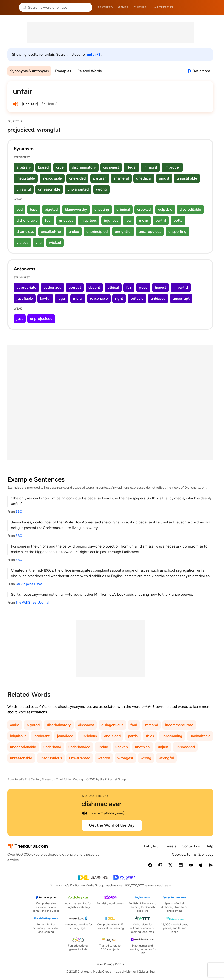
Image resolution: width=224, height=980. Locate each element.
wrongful (166, 758)
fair (129, 287)
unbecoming (172, 736)
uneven (122, 747)
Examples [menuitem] (63, 71)
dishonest (111, 167)
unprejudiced (41, 319)
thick (150, 736)
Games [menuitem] (123, 7)
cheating (102, 209)
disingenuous (112, 725)
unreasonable (49, 189)
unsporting (177, 231)
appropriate (26, 287)
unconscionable (23, 747)
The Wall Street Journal (32, 602)
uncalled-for (51, 231)
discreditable (190, 209)
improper (172, 167)
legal (62, 298)
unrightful (123, 231)
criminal (123, 209)
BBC (19, 512)
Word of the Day (95, 796)
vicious (22, 242)
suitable (137, 298)
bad (20, 209)
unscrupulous (150, 231)
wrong (101, 189)
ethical (113, 287)
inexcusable (52, 178)
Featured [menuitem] (105, 7)
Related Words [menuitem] (89, 71)
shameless (25, 231)
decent (94, 287)
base (34, 209)
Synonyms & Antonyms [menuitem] (29, 71)
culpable (165, 209)
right (119, 298)
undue (74, 231)
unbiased (158, 298)
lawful (45, 298)
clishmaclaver (102, 804)
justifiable (25, 298)
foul (48, 220)
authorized (52, 287)
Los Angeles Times (29, 584)
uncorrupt (181, 298)
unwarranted (78, 189)
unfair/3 (94, 54)
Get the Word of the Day (112, 825)
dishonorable (27, 220)
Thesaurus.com (10, 7)
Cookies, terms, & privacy (193, 854)
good (143, 287)
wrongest (125, 758)
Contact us (191, 846)
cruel (60, 167)
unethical (144, 178)
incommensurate (179, 725)
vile (39, 242)
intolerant (42, 736)
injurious (111, 220)
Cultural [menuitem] (141, 7)
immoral (150, 167)
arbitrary (24, 167)
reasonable (99, 298)
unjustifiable (187, 178)
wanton (104, 758)
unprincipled (97, 231)
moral (78, 298)
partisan (100, 178)
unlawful (24, 189)
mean (144, 220)
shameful (121, 178)
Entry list (151, 846)
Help (209, 846)
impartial (181, 287)
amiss (15, 725)
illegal (131, 167)
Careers (170, 846)
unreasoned (185, 747)
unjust (164, 178)
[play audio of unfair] (16, 104)
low (129, 220)
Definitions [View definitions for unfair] (201, 71)
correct (75, 287)
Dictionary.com (214, 7)
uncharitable (200, 736)
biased (43, 167)
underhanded (79, 747)
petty (178, 220)
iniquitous (89, 220)
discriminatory (84, 167)
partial (161, 220)
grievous (66, 220)
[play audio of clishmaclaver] (84, 813)
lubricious (89, 736)
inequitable (26, 178)
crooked (144, 209)
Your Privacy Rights (110, 964)
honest (160, 287)
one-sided (77, 178)
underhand (52, 747)
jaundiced (65, 736)
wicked (55, 242)
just (20, 319)
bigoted (51, 209)
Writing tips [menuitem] (163, 7)
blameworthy (76, 209)
